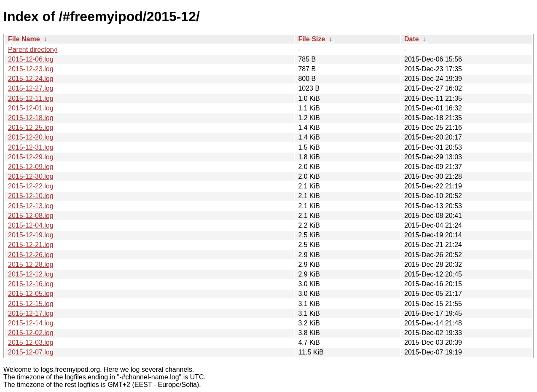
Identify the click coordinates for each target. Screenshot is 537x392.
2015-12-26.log (31, 255)
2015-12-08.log (31, 216)
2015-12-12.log (31, 274)
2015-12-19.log (31, 235)
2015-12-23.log (31, 69)
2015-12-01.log (31, 108)
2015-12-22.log (31, 186)
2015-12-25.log (31, 128)
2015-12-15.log (31, 304)
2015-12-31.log (31, 147)
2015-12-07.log (31, 352)
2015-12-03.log (31, 342)
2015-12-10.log (31, 196)
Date (412, 39)
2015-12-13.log (31, 206)
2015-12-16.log (31, 284)
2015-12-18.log (31, 118)
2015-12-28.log (31, 264)
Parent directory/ (33, 50)
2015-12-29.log (31, 157)
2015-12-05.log (31, 294)
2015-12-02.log (31, 333)
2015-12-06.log (31, 59)
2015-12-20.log (31, 137)
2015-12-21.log (31, 245)
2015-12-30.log (31, 176)
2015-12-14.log (31, 323)
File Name (24, 39)
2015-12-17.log (31, 313)
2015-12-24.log (31, 79)
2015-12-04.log (31, 225)
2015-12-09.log (31, 167)
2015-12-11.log (31, 98)
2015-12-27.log (31, 88)
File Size (311, 39)
